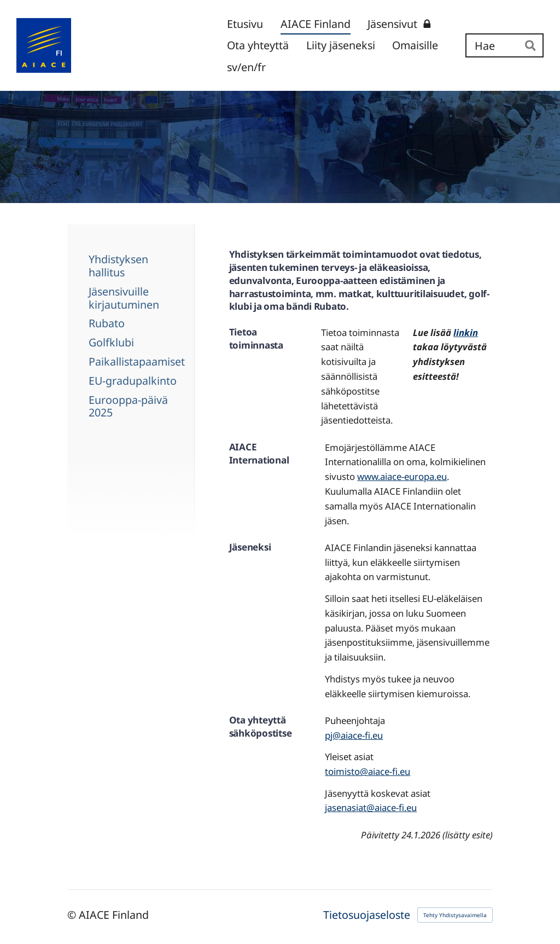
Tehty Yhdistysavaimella (455, 915)
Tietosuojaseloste (367, 915)
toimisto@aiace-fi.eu (367, 771)
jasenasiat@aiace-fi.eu (371, 807)
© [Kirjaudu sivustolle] (73, 915)
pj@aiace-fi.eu (354, 735)
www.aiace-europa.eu (402, 476)
